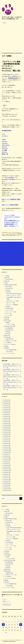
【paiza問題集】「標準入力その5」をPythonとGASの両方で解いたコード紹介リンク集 (12, 371)
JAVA (6, 317)
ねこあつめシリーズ (12, 301)
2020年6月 (6, 478)
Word (7, 334)
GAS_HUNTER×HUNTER (13, 294)
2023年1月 (6, 427)
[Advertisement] (12, 40)
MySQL (6, 335)
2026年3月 (6, 402)
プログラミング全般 (9, 344)
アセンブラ (10, 324)
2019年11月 (6, 491)
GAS (7, 292)
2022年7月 (6, 438)
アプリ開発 (7, 343)
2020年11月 (6, 469)
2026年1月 (6, 405)
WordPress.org (7, 605)
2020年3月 (6, 483)
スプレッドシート (10, 312)
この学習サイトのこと (10, 341)
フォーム (8, 315)
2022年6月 (6, 440)
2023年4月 (6, 422)
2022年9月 (6, 434)
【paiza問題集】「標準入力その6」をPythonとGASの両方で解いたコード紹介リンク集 (12, 366)
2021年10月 (6, 453)
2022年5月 (6, 442)
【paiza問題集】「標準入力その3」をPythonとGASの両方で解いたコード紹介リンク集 (12, 382)
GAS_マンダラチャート (13, 296)
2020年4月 (6, 481)
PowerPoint (9, 330)
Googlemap (9, 308)
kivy (5, 319)
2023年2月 (6, 425)
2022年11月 (6, 431)
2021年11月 (6, 451)
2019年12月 (6, 489)
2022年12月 (6, 429)
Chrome (8, 286)
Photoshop (8, 279)
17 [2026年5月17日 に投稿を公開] (21, 625)
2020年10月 (6, 471)
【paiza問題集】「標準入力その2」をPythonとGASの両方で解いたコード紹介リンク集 (12, 388)
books (6, 281)
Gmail (7, 306)
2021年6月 (6, 458)
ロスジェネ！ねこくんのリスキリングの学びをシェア (12, 18)
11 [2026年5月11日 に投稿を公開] (3, 625)
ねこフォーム (10, 303)
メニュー (4, 23)
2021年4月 (6, 462)
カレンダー (8, 310)
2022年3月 (6, 443)
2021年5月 (6, 460)
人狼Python (9, 339)
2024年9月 (6, 411)
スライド (8, 314)
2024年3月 (6, 413)
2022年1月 (6, 447)
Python (6, 337)
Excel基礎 (8, 328)
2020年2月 (6, 485)
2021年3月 (6, 463)
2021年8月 (6, 454)
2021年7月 (6, 456)
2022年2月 (6, 445)
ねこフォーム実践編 (12, 305)
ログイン (5, 599)
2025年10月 (6, 407)
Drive (7, 290)
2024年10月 (6, 409)
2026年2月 (6, 404)
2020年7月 (6, 476)
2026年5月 (6, 400)
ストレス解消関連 (10, 350)
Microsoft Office (9, 326)
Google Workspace (9, 285)
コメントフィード (7, 603)
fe (6, 323)
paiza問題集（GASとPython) (14, 297)
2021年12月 (6, 449)
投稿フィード (6, 601)
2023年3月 (6, 424)
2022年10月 (6, 433)
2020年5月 (6, 480)
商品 (5, 348)
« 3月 (6, 633)
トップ (5, 276)
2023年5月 (6, 420)
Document (8, 288)
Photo (9, 352)
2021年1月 (6, 467)
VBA (7, 332)
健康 (5, 346)
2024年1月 (6, 415)
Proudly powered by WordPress (9, 642)
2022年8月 (6, 436)
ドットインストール (8, 353)
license (6, 321)
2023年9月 (6, 416)
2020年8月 (6, 474)
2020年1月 (6, 487)
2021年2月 (6, 465)
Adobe (6, 277)
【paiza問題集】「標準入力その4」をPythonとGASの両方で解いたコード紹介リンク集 (12, 377)
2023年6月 (6, 418)
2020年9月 (6, 472)
